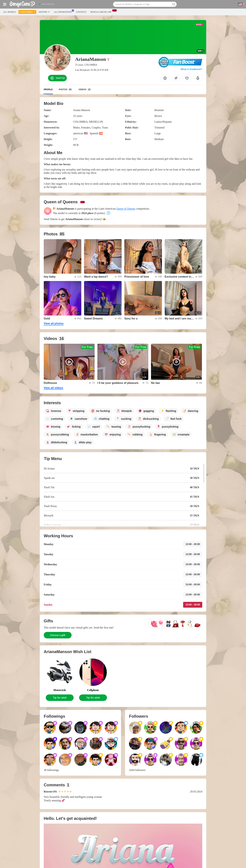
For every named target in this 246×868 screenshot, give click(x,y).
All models (9, 12)
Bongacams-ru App (102, 12)
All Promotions (64, 12)
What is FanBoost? (191, 69)
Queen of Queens (126, 209)
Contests (81, 12)
